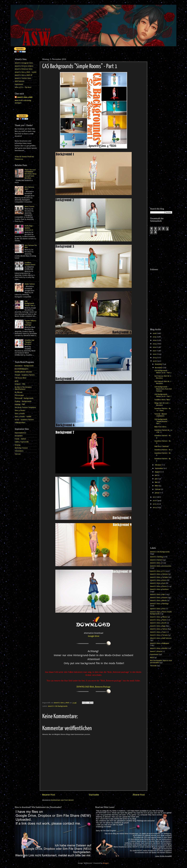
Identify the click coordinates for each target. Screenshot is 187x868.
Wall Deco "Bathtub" (162, 446)
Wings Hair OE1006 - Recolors (162, 404)
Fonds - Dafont (20, 439)
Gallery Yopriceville (22, 442)
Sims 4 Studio (20, 414)
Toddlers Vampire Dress (30, 264)
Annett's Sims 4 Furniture (159, 589)
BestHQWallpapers (22, 369)
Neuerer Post (49, 795)
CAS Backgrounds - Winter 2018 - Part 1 (163, 395)
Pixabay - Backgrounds (23, 401)
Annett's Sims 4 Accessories (161, 566)
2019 (155, 358)
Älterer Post (139, 795)
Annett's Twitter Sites (23, 78)
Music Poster (30, 206)
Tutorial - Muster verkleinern (161, 415)
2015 (155, 504)
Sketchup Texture (21, 448)
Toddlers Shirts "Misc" (163, 400)
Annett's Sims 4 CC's (158, 571)
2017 (155, 497)
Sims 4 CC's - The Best (23, 87)
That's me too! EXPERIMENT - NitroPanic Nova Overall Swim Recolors (30, 174)
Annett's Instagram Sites (24, 63)
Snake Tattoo (30, 284)
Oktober (158, 465)
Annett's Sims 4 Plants (158, 620)
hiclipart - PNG (20, 384)
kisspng (18, 445)
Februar (158, 489)
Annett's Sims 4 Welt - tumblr (26, 72)
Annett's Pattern (156, 560)
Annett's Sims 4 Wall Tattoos (161, 638)
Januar (157, 493)
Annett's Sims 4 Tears (158, 632)
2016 (155, 501)
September (159, 468)
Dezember (159, 364)
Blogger (106, 863)
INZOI (152, 658)
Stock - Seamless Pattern (24, 420)
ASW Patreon (19, 81)
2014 (155, 507)
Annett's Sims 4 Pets (158, 609)
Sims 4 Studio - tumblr (23, 417)
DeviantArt (19, 436)
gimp (17, 381)
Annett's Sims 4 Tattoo (159, 629)
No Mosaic (19, 392)
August (158, 472)
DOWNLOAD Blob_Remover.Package (93, 687)
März (157, 486)
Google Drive (94, 636)
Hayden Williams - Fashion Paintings (30, 323)
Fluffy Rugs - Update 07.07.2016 (29, 228)
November (159, 368)
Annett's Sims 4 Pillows (159, 617)
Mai (156, 482)
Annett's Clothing (157, 557)
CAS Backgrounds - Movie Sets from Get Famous (163, 389)
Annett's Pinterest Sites (24, 69)
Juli (156, 475)
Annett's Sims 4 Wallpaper (160, 643)
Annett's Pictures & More (24, 66)
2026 (155, 333)
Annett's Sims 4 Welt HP (24, 75)
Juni (156, 479)
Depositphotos (20, 433)
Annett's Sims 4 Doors (158, 580)
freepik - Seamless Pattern (25, 375)
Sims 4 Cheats (20, 410)
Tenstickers (19, 451)
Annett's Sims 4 (156, 563)
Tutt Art (18, 454)
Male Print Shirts (160, 427)
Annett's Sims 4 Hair (157, 594)
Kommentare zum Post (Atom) (62, 800)
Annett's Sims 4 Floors (158, 586)
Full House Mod (20, 378)
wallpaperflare (20, 423)
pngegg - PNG (20, 404)
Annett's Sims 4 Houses (159, 598)
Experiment (19, 84)
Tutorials (153, 666)
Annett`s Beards (156, 651)
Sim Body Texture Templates (25, 407)
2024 (155, 340)
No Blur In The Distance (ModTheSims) (23, 388)
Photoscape (19, 395)
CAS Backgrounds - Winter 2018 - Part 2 (163, 372)
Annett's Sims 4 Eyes (158, 583)
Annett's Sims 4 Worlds (159, 648)
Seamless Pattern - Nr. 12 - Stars (163, 410)
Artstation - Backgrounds (24, 366)
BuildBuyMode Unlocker (23, 372)
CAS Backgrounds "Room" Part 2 (30, 303)
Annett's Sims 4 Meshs (158, 601)
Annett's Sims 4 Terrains (159, 635)
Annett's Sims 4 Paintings (159, 604)
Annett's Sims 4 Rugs (158, 626)
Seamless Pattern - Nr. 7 (163, 450)
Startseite (94, 795)
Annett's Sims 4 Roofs (158, 623)
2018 (155, 361)
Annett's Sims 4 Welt (25, 97)
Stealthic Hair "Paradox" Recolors (30, 342)
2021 (155, 351)
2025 (155, 337)
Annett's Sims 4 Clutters (159, 574)
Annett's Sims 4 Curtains (159, 577)
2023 (155, 344)
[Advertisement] (161, 93)
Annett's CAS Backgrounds (58, 706)
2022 (155, 347)
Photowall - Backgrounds (24, 398)
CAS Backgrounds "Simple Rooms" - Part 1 (162, 421)
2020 (155, 354)
